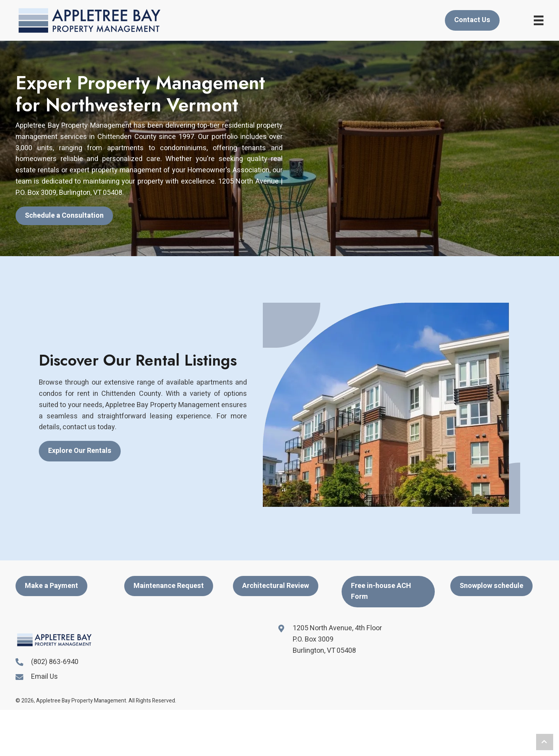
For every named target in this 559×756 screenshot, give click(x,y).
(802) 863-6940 (55, 662)
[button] (64, 216)
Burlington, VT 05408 (324, 651)
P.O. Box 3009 (313, 639)
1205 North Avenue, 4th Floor (337, 628)
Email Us (44, 677)
